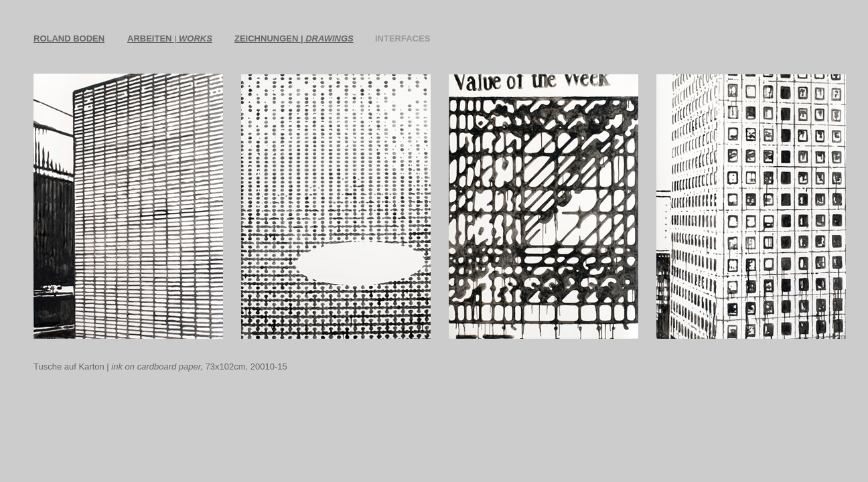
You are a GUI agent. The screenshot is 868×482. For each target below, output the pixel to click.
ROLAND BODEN (69, 38)
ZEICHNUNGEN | (294, 38)
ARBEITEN (151, 38)
